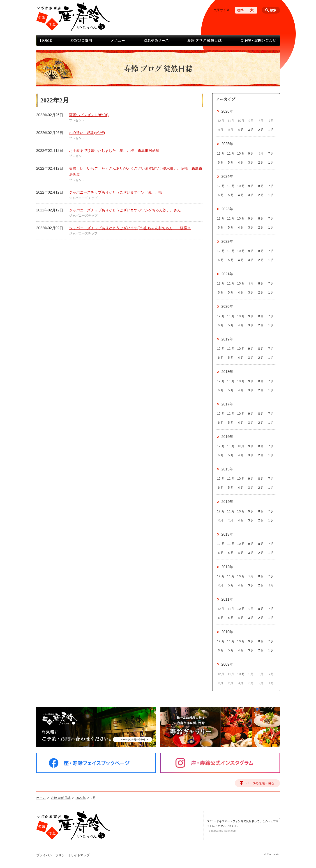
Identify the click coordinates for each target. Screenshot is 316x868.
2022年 (227, 242)
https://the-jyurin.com (224, 831)
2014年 (227, 502)
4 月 (241, 130)
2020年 (227, 307)
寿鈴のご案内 (81, 40)
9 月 (251, 153)
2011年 (227, 599)
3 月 (251, 130)
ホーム (41, 798)
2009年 (227, 664)
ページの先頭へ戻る (260, 783)
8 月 (261, 186)
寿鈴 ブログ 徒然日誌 (204, 40)
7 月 (271, 153)
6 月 (221, 162)
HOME (46, 40)
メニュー (118, 40)
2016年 (227, 437)
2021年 (227, 274)
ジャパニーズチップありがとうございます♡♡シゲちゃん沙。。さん (125, 210)
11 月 (231, 153)
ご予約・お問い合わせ (258, 40)
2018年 (227, 372)
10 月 (241, 153)
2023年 (227, 209)
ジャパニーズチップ (83, 198)
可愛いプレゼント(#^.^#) (89, 115)
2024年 (227, 177)
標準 (240, 10)
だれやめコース (156, 40)
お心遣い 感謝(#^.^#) (87, 133)
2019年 (227, 339)
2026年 (227, 111)
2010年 (227, 632)
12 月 (221, 153)
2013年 (227, 534)
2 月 (261, 130)
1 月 (271, 130)
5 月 (231, 162)
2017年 (227, 404)
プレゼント (77, 120)
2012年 (227, 567)
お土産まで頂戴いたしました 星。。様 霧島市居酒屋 (114, 151)
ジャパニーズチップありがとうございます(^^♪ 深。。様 (115, 192)
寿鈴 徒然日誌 (61, 798)
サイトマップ (80, 855)
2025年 (227, 144)
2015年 (227, 469)
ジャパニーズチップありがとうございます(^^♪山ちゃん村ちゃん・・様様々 (130, 228)
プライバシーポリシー (52, 855)
